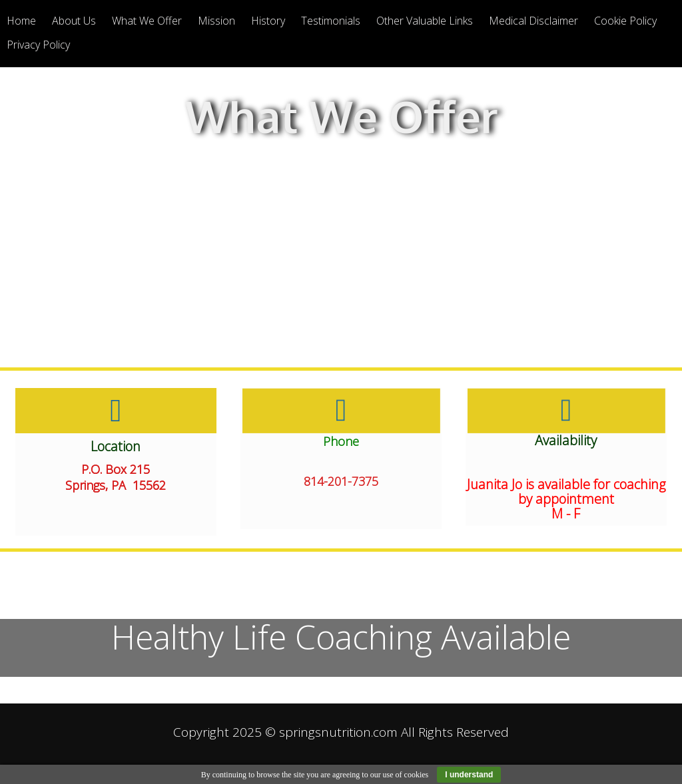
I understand (469, 775)
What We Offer (147, 21)
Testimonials (331, 21)
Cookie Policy (625, 21)
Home (21, 21)
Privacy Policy (38, 45)
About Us (74, 21)
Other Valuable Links (425, 21)
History (268, 21)
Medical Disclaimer (533, 21)
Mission (216, 21)
